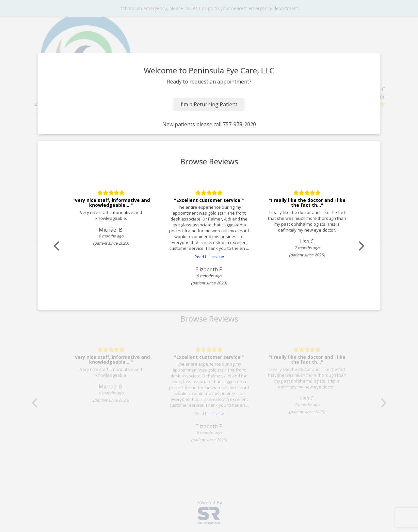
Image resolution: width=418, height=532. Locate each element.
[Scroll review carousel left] (57, 246)
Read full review (209, 257)
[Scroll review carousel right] (361, 246)
